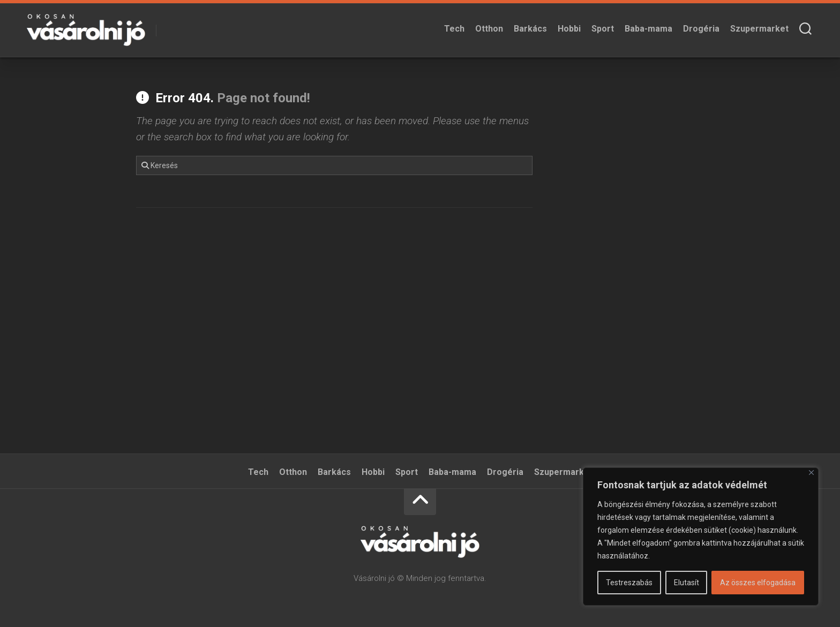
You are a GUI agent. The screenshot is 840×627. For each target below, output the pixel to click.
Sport (603, 29)
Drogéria (701, 29)
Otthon (489, 29)
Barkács (530, 29)
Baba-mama (648, 29)
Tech (454, 29)
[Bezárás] (811, 473)
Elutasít (687, 583)
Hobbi (569, 29)
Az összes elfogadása (758, 583)
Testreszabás (629, 583)
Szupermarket (759, 29)
